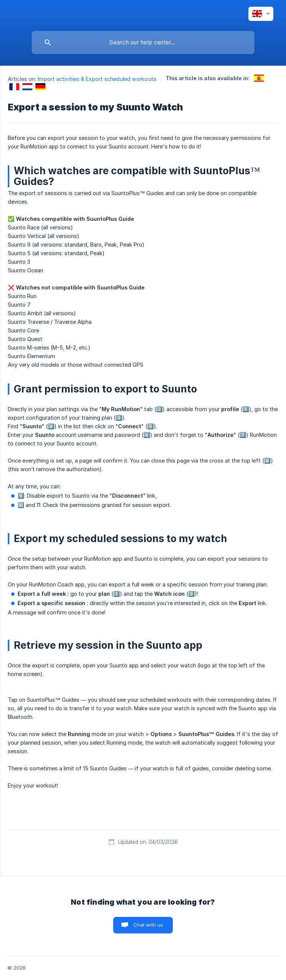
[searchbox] (143, 43)
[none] (261, 14)
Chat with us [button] (148, 925)
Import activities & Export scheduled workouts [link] (97, 79)
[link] (259, 78)
